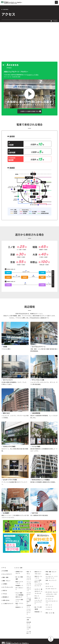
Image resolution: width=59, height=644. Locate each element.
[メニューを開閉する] (56, 2)
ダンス (47, 584)
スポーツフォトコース (29, 589)
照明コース (37, 598)
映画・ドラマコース (19, 604)
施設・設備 (5, 577)
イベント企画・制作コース (38, 581)
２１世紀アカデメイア (8, 604)
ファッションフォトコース (29, 583)
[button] (29, 94)
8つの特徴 (5, 571)
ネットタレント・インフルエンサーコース (52, 577)
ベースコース (49, 607)
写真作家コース (29, 606)
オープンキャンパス (8, 587)
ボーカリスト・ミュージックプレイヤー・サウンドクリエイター (52, 594)
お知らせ (5, 590)
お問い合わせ (6, 600)
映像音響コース (38, 612)
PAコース (37, 596)
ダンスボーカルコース (51, 589)
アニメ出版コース (29, 632)
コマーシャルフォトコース (29, 578)
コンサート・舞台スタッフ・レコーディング (38, 591)
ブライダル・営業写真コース (29, 601)
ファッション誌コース (29, 628)
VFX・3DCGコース (19, 589)
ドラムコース (49, 609)
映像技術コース (19, 607)
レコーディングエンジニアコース (38, 602)
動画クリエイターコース (19, 582)
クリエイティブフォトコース (29, 612)
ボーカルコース (49, 599)
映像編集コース (19, 585)
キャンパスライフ (7, 574)
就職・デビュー (6, 581)
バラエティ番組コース (19, 600)
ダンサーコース (49, 586)
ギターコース (49, 605)
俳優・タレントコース (51, 580)
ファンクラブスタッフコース (38, 585)
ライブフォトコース (29, 594)
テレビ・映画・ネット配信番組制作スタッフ (19, 595)
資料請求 (5, 597)
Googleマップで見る (33, 75)
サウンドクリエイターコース (52, 602)
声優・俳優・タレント (51, 572)
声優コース (48, 574)
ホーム (4, 568)
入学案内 (5, 584)
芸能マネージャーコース (38, 577)
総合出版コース (29, 623)
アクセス (5, 594)
